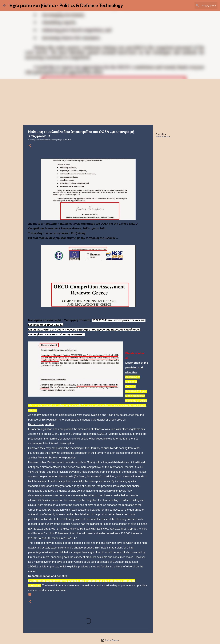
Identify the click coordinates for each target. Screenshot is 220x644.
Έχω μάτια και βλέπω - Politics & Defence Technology (66, 5)
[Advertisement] (110, 101)
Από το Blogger (110, 640)
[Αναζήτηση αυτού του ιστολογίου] (202, 5)
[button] (30, 146)
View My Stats (163, 137)
